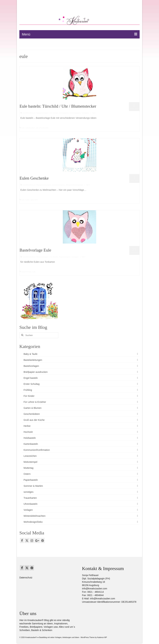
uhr (37, 128)
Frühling (28, 390)
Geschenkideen (58, 185)
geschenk (34, 200)
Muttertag (28, 468)
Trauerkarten (30, 498)
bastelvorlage (26, 272)
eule (23, 128)
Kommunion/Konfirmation (37, 450)
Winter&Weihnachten (74, 185)
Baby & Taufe (30, 354)
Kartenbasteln (31, 444)
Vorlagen (85, 113)
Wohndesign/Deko (33, 522)
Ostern (27, 474)
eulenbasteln (30, 128)
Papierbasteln (65, 257)
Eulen (28, 200)
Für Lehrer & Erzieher (35, 402)
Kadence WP (102, 637)
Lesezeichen (30, 456)
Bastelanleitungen (44, 185)
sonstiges (28, 492)
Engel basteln (31, 378)
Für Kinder (54, 113)
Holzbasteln (64, 113)
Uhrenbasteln (75, 113)
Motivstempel (30, 462)
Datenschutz (26, 578)
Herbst (27, 426)
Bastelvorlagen (43, 113)
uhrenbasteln (44, 128)
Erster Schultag (32, 384)
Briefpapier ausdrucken (36, 372)
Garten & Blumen (32, 408)
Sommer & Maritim (33, 486)
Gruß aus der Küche (34, 420)
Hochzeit (28, 432)
